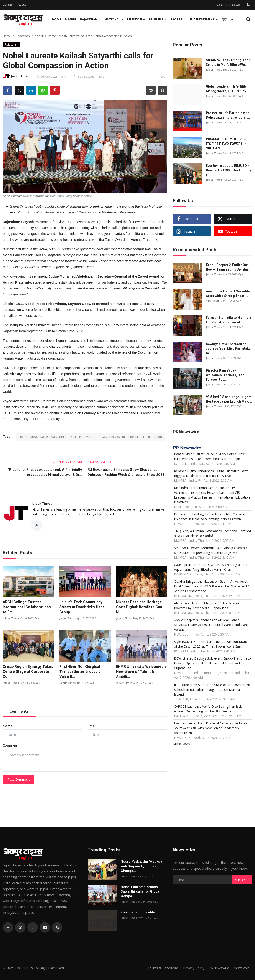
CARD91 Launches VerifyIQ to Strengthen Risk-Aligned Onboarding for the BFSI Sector (208, 709)
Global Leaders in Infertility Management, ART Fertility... (227, 89)
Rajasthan (23, 36)
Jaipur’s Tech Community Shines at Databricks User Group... (82, 607)
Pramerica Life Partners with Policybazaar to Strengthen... (228, 115)
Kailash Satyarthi (83, 437)
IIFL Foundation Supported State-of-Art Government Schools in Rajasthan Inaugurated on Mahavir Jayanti (213, 690)
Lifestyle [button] (136, 19)
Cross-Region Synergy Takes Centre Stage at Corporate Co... (28, 672)
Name (8, 726)
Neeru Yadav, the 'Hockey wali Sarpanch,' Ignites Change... (141, 866)
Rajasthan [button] (91, 19)
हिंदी (224, 19)
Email (92, 726)
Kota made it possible (138, 912)
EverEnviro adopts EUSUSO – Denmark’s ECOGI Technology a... (228, 170)
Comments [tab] (19, 711)
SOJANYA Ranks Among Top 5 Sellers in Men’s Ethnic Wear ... (229, 62)
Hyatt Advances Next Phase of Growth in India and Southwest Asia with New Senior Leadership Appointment (211, 728)
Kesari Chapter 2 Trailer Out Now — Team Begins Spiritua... (229, 267)
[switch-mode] (249, 5)
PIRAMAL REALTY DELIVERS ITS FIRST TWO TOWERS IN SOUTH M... (227, 144)
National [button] (114, 19)
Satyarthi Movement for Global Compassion (132, 437)
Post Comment (19, 779)
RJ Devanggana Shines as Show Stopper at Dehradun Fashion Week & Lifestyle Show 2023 (126, 472)
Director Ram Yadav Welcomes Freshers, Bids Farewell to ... (225, 375)
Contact (8, 5)
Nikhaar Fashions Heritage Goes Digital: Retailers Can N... (139, 607)
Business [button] (158, 19)
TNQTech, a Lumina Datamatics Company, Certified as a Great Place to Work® (212, 533)
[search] (248, 19)
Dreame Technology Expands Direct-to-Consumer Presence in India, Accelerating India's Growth (211, 517)
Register (235, 5)
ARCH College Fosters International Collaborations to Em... (27, 607)
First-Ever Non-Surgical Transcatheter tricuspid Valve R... (80, 672)
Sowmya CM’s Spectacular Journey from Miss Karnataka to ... (228, 349)
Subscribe (242, 880)
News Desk (213, 301)
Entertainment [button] (204, 19)
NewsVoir (241, 968)
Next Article (99, 462)
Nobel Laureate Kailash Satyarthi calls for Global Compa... (140, 891)
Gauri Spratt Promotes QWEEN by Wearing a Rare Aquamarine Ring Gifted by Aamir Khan (211, 567)
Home (56, 19)
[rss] (57, 927)
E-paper (71, 19)
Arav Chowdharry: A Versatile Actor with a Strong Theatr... (228, 294)
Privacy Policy (194, 968)
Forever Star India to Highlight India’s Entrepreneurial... (229, 320)
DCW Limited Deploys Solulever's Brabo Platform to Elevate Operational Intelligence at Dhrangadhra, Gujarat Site (212, 663)
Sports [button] (178, 19)
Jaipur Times (42, 503)
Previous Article (67, 462)
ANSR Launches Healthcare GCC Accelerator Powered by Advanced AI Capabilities (207, 605)
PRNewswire (219, 968)
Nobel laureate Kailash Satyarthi (41, 437)
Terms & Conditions (163, 968)
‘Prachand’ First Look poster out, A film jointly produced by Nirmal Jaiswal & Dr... (45, 472)
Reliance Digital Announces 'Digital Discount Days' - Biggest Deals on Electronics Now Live (212, 473)
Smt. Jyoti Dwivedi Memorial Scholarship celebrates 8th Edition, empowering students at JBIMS (212, 550)
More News (181, 744)
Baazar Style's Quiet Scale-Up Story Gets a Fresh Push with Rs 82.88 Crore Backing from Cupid (210, 456)
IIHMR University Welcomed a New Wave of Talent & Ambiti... (141, 672)
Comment (11, 745)
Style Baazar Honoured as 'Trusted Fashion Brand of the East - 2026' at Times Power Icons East (211, 644)
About (22, 5)
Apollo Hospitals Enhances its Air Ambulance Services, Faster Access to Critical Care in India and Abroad (211, 625)
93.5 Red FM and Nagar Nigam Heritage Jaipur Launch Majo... (229, 399)
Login (221, 5)
